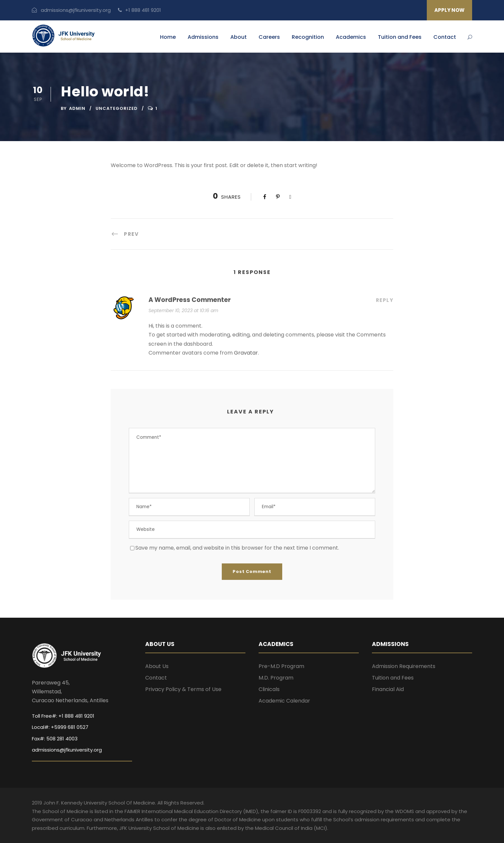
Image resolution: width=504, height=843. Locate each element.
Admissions (203, 37)
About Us (157, 666)
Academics (351, 37)
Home (168, 37)
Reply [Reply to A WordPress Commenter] (385, 300)
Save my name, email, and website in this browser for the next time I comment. (237, 548)
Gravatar (246, 353)
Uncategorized (117, 108)
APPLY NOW (449, 10)
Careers (269, 37)
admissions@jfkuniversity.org (71, 10)
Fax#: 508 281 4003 (55, 739)
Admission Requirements (404, 666)
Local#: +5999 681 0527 (60, 727)
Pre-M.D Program (281, 666)
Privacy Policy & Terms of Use (183, 689)
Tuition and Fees (400, 37)
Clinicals (269, 689)
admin (77, 108)
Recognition (308, 37)
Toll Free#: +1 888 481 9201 (63, 716)
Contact (445, 37)
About (239, 37)
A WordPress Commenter (190, 300)
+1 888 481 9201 (139, 10)
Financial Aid (388, 689)
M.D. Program (276, 678)
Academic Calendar (284, 701)
